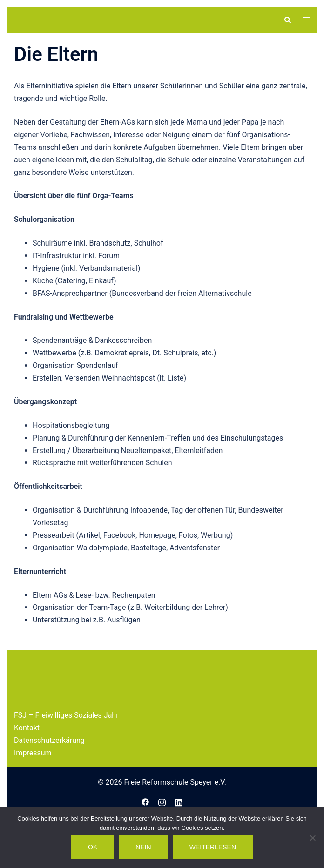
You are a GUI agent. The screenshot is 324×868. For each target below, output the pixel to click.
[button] (287, 20)
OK (93, 847)
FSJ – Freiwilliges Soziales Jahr (66, 751)
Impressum (33, 789)
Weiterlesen (213, 847)
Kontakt (27, 764)
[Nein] (312, 838)
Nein (143, 847)
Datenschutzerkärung (49, 777)
